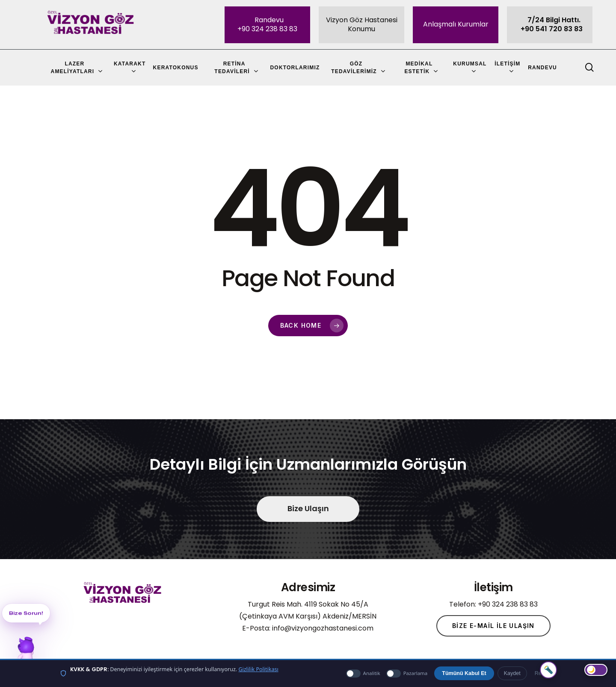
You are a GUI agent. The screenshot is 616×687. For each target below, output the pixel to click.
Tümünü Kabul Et (464, 673)
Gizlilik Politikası (258, 669)
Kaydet (512, 673)
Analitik (363, 674)
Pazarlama (407, 674)
